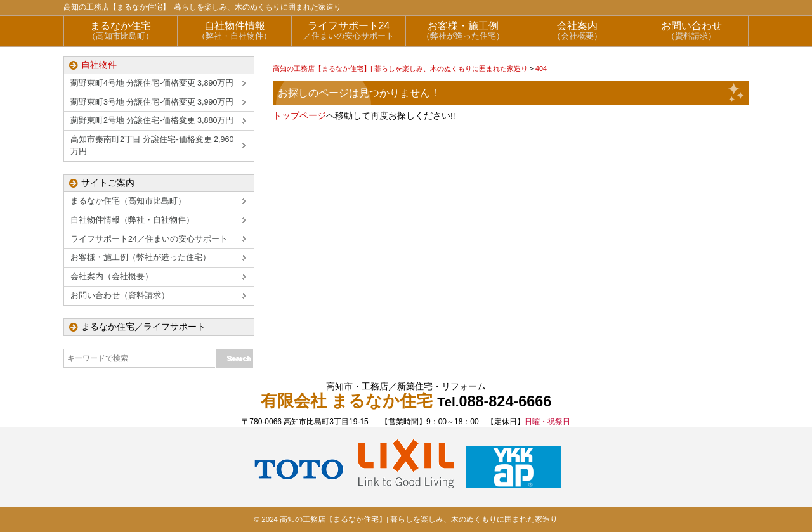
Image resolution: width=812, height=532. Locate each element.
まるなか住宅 (121, 31)
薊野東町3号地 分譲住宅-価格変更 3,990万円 (152, 102)
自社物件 (99, 65)
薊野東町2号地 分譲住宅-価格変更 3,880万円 (152, 120)
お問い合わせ (691, 31)
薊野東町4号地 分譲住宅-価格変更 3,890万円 (152, 83)
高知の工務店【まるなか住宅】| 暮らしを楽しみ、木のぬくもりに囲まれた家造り (202, 7)
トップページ (299, 116)
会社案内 (577, 31)
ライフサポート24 (349, 31)
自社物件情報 (234, 31)
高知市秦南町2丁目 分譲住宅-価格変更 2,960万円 (152, 146)
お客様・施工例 (463, 31)
